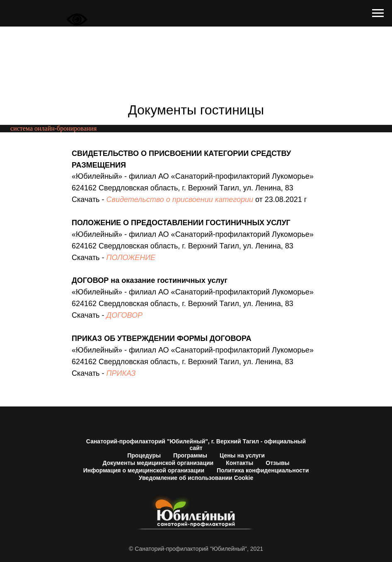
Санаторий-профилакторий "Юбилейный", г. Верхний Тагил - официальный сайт (196, 445)
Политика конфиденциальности (263, 470)
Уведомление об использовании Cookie (196, 478)
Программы (190, 455)
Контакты (240, 463)
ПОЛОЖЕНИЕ (131, 258)
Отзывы (277, 463)
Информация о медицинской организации (144, 470)
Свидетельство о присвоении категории (180, 199)
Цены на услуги (242, 455)
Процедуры (144, 455)
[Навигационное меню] (378, 13)
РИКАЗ (124, 373)
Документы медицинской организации (158, 463)
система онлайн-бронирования (53, 128)
